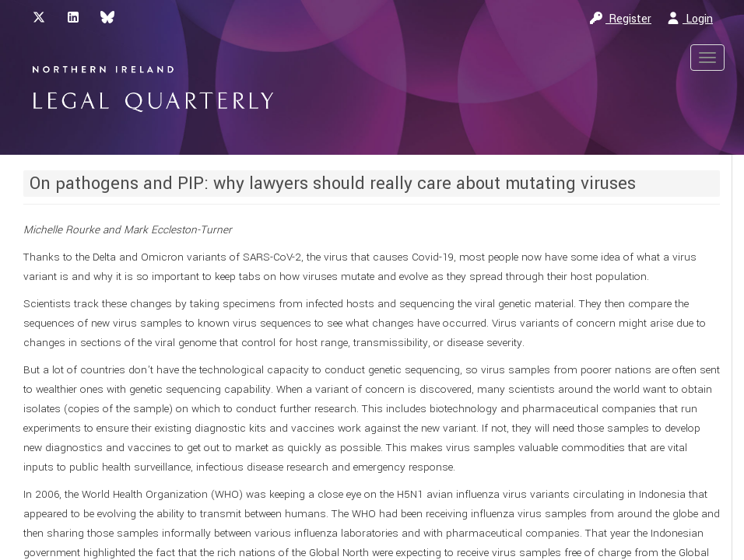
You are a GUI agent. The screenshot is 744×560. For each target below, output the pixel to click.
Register (621, 19)
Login (690, 19)
